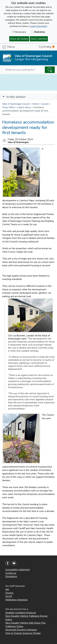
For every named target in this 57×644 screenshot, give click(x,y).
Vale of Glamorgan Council (16, 104)
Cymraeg (47, 47)
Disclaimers (11, 576)
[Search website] (24, 70)
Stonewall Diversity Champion (21, 630)
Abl (7, 589)
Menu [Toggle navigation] (8, 47)
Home (35, 104)
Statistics (38, 32)
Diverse (9, 593)
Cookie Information (38, 26)
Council (45, 104)
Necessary (19, 32)
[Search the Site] (50, 70)
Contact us (11, 573)
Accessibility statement (17, 570)
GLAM (9, 596)
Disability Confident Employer (21, 613)
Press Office (9, 107)
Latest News (24, 107)
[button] (3, 97)
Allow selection (39, 39)
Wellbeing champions (16, 600)
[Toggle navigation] (28, 97)
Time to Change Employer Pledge (23, 633)
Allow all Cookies (19, 39)
